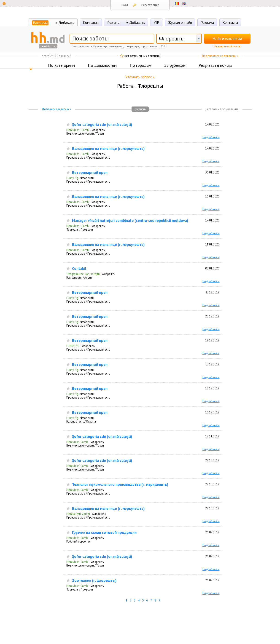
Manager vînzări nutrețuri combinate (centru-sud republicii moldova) (130, 221)
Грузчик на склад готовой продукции (104, 533)
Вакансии (40, 23)
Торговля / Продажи (80, 229)
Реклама (207, 22)
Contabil (79, 269)
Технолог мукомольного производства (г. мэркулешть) (120, 485)
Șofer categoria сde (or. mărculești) (102, 125)
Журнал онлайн (180, 22)
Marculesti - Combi (78, 130)
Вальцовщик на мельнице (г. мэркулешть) (108, 149)
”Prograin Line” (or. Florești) (83, 274)
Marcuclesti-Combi (78, 514)
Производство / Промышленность (88, 157)
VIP (156, 22)
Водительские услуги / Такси (85, 133)
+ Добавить (65, 23)
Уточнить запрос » (140, 77)
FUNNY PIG (73, 346)
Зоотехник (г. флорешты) (94, 581)
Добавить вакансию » (56, 109)
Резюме (113, 22)
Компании (91, 22)
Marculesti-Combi (77, 442)
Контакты (230, 22)
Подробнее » (211, 137)
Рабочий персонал (78, 541)
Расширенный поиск (227, 46)
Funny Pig (72, 178)
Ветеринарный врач (90, 173)
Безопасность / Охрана (81, 421)
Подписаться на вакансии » (220, 56)
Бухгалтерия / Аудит (79, 277)
